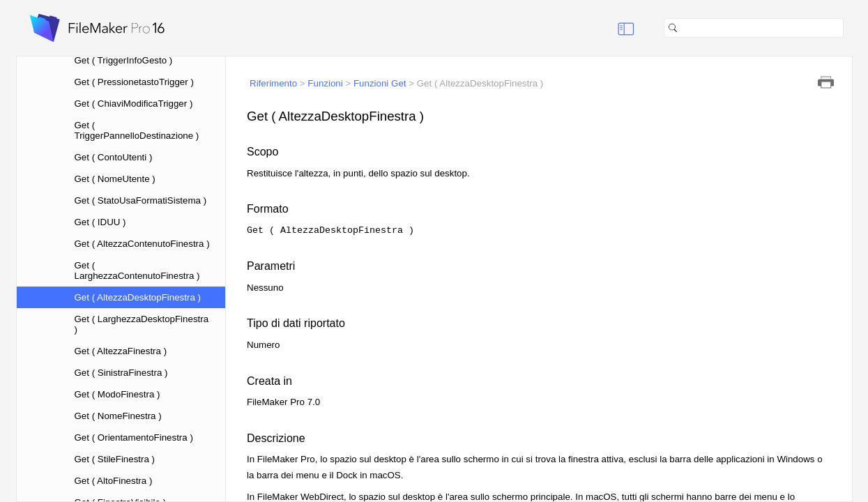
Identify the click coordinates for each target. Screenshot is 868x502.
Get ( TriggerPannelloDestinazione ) (137, 130)
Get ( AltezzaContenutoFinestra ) (142, 244)
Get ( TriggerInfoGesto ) (124, 60)
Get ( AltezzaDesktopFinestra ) (138, 297)
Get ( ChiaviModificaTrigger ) (134, 104)
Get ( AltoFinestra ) (114, 481)
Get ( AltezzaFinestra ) (121, 351)
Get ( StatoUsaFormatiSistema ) (141, 200)
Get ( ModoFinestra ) (117, 394)
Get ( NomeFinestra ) (118, 416)
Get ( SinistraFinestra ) (121, 373)
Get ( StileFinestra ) (115, 459)
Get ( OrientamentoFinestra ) (134, 438)
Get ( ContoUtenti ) (114, 157)
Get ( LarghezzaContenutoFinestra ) (137, 271)
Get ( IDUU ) (100, 222)
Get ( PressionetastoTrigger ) (134, 82)
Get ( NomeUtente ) (115, 179)
